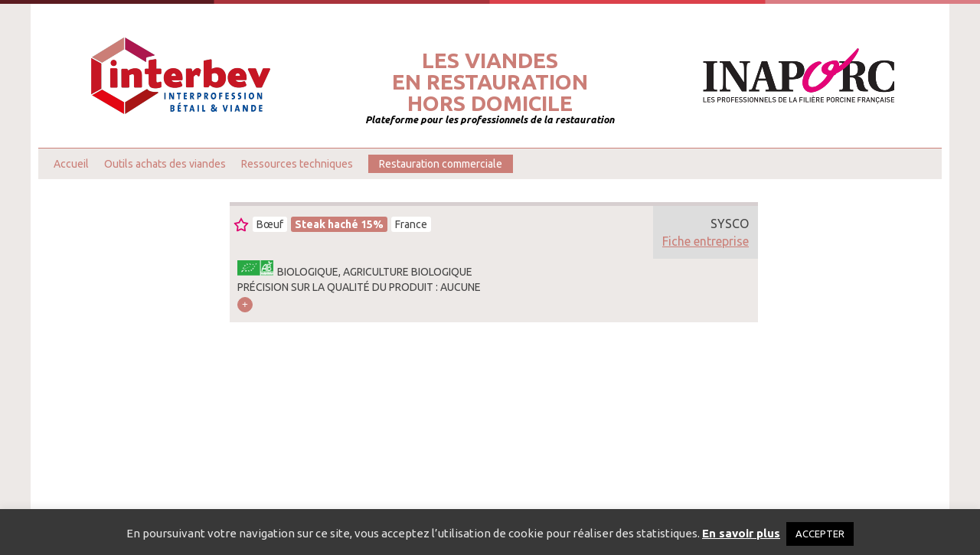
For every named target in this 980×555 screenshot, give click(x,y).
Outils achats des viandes (165, 164)
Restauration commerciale (441, 164)
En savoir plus (741, 533)
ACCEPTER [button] (820, 534)
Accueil (71, 164)
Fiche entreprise (706, 241)
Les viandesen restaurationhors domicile (490, 82)
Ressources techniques (297, 164)
